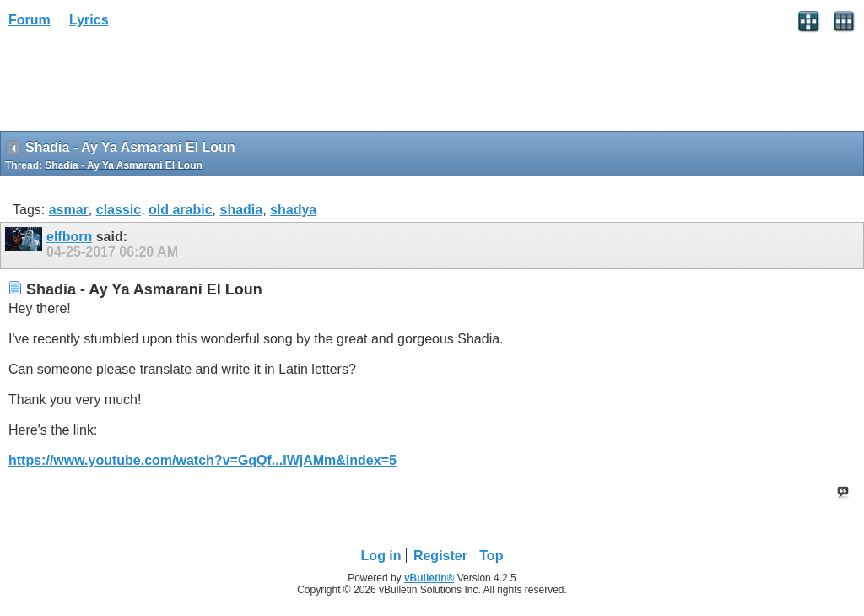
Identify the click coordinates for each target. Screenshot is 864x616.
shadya (293, 210)
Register (440, 556)
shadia (241, 210)
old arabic (181, 210)
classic (119, 210)
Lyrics (89, 20)
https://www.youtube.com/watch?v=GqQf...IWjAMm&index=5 (202, 460)
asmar (69, 210)
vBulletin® (429, 578)
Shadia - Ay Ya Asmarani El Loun (124, 165)
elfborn (69, 237)
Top (491, 556)
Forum (30, 20)
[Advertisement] (135, 85)
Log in (381, 556)
